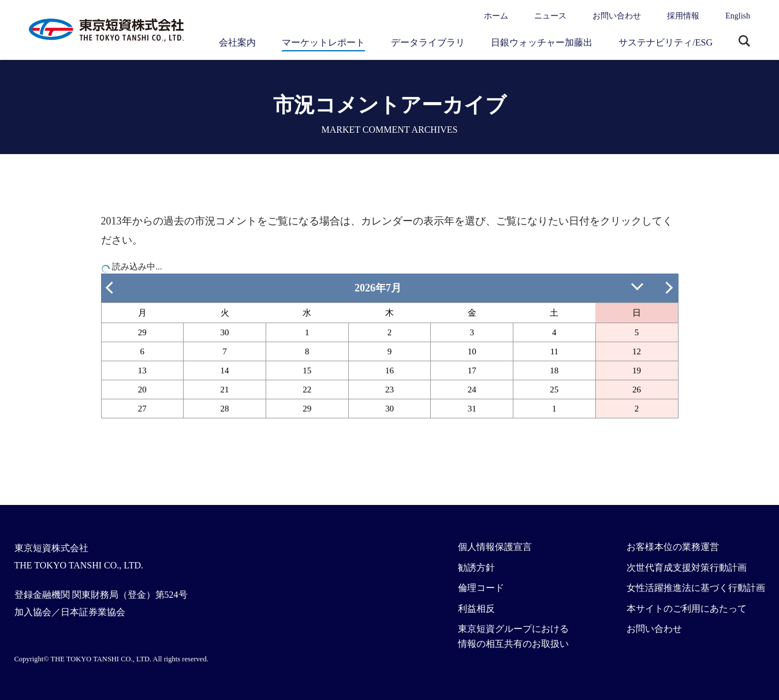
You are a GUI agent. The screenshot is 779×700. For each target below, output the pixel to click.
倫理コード (481, 588)
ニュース (550, 16)
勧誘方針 (476, 568)
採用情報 (683, 16)
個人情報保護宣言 (495, 547)
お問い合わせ (617, 16)
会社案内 (237, 42)
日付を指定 (639, 286)
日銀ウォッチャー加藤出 (542, 42)
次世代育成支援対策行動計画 (687, 568)
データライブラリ (428, 42)
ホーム (496, 16)
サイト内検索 (744, 42)
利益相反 (476, 609)
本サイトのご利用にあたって (687, 609)
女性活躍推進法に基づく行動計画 (696, 588)
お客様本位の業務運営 (673, 547)
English (738, 16)
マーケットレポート (323, 42)
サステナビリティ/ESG (666, 42)
